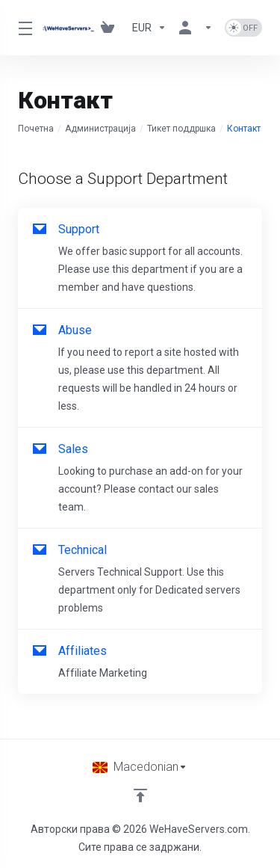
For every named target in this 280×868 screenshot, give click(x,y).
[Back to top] (140, 795)
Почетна (36, 129)
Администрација (100, 129)
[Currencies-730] (149, 28)
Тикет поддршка (181, 129)
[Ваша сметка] (196, 28)
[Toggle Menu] (21, 28)
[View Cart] (111, 28)
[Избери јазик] (140, 767)
